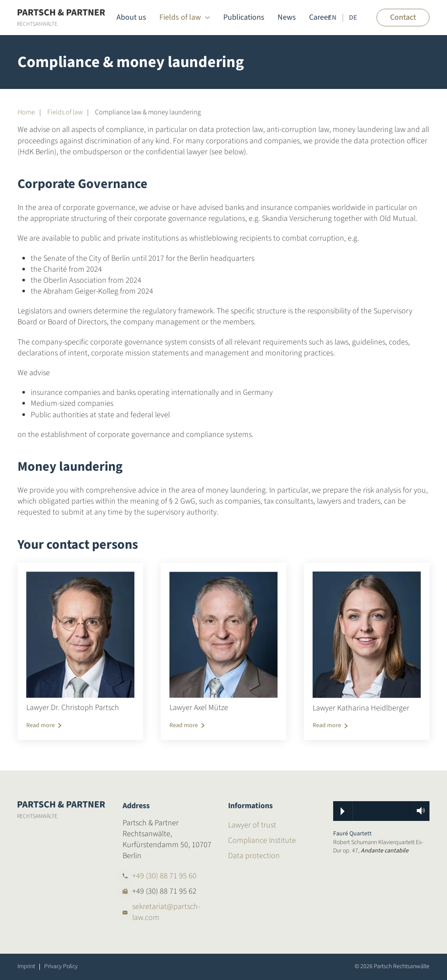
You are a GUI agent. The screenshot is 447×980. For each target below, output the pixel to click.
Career (320, 17)
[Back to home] (61, 18)
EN (332, 18)
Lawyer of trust (252, 825)
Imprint (26, 967)
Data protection (254, 856)
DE (353, 18)
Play (343, 811)
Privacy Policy (61, 967)
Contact (403, 17)
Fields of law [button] (185, 17)
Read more (40, 726)
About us (131, 17)
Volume (418, 811)
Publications (244, 17)
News (287, 17)
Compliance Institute (262, 840)
